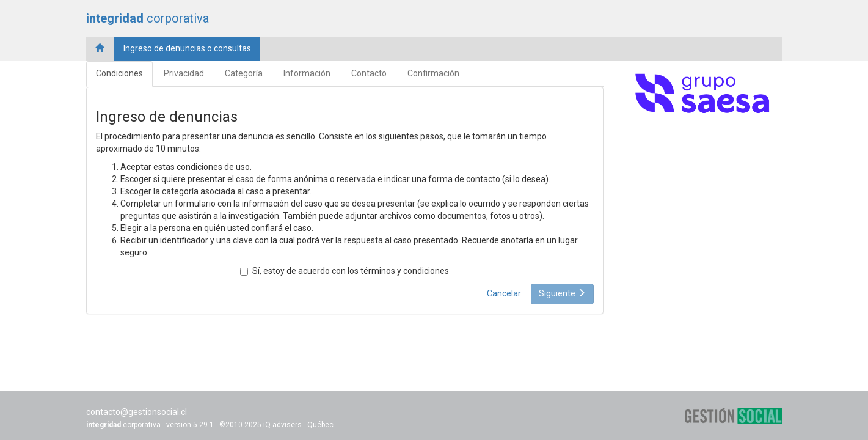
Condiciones (119, 73)
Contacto (369, 73)
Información (307, 73)
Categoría (244, 73)
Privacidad (184, 73)
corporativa (148, 18)
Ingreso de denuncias (187, 48)
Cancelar (504, 293)
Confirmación (433, 73)
